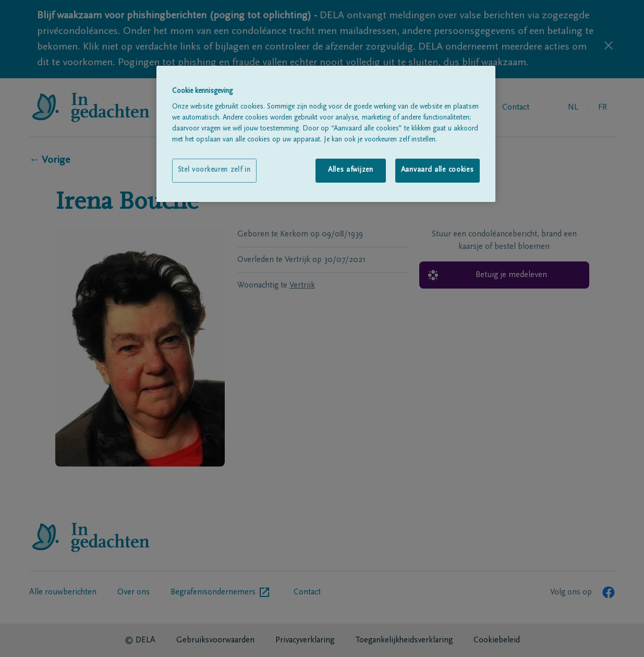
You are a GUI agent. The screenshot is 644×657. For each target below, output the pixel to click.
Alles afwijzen (351, 170)
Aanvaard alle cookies (438, 170)
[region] (326, 134)
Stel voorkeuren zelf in (214, 170)
